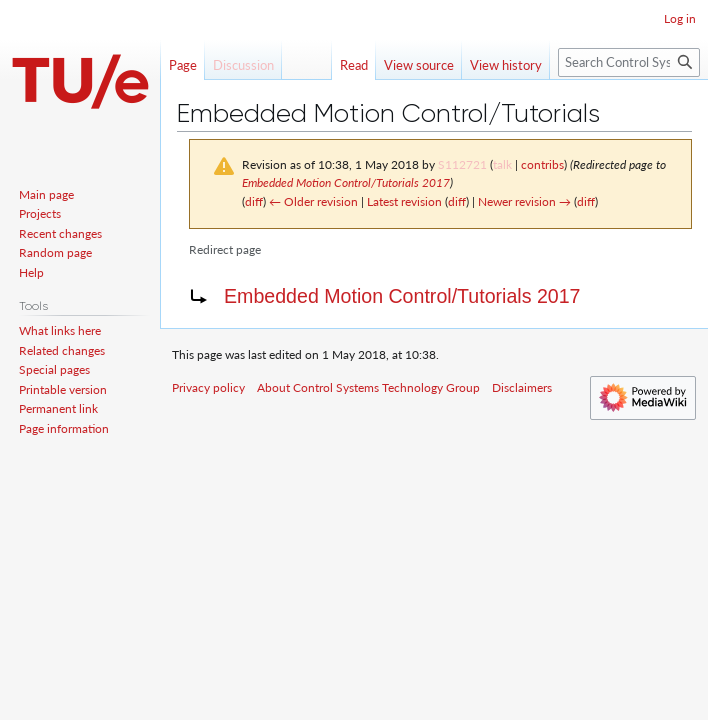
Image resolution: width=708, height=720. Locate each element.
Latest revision (404, 201)
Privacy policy (208, 387)
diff (254, 201)
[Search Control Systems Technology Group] (629, 62)
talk (502, 164)
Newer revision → (524, 201)
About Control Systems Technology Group (368, 387)
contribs (542, 164)
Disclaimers (522, 387)
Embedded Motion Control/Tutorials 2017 (346, 182)
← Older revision (313, 201)
